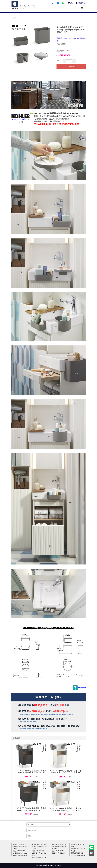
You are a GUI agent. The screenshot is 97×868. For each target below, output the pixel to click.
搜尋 (29, 836)
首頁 (15, 18)
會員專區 (82, 3)
